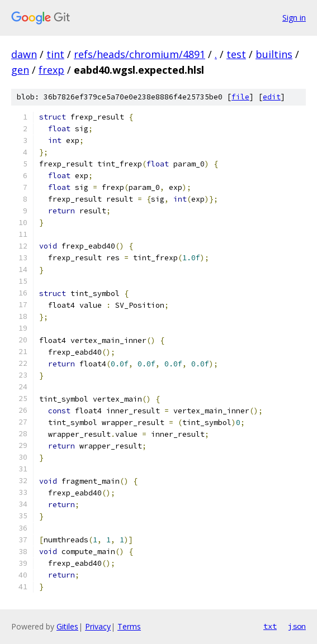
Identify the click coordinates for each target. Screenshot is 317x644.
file (240, 97)
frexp (51, 70)
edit (272, 97)
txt (270, 626)
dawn (24, 54)
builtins (274, 54)
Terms (129, 626)
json (297, 626)
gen (20, 70)
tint (55, 54)
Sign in (294, 18)
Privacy (98, 626)
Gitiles (67, 626)
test (236, 54)
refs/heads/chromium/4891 (139, 54)
